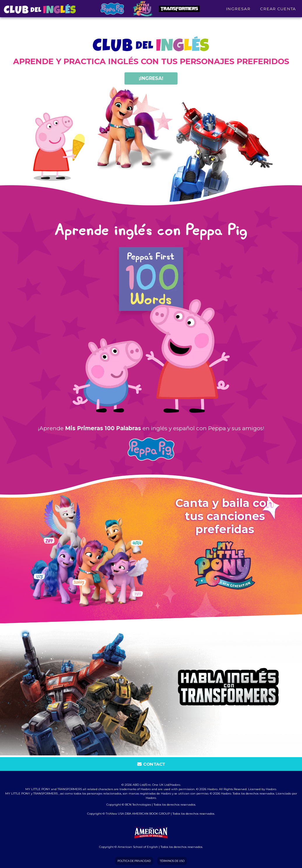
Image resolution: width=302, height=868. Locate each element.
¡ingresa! (151, 78)
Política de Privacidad (134, 861)
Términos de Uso (172, 861)
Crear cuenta (278, 11)
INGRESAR (238, 11)
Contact (151, 764)
